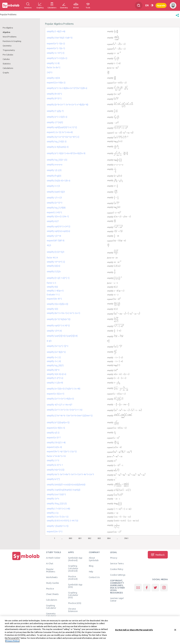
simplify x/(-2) (53, 433)
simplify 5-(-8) (53, 63)
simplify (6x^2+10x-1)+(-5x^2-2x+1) (63, 313)
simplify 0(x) (52, 287)
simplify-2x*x (53, 499)
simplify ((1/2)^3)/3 (56, 252)
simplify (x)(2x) (53, 266)
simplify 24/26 (53, 78)
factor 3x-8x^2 (54, 67)
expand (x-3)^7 (54, 438)
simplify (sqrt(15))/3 (56, 192)
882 (90, 538)
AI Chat (50, 564)
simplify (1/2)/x (54, 272)
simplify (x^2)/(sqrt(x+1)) (58, 422)
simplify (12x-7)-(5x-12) (58, 517)
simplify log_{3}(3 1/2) (57, 160)
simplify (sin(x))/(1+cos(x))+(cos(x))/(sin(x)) (66, 485)
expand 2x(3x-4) (54, 447)
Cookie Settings (118, 575)
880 (70, 538)
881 (80, 538)
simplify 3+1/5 (53, 186)
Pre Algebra (8, 28)
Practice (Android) (73, 578)
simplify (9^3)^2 (54, 98)
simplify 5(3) (52, 309)
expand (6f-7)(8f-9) (56, 241)
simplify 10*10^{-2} (56, 262)
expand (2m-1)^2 (55, 532)
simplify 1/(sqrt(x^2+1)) (58, 526)
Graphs (6, 73)
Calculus (6, 59)
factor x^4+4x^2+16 (56, 456)
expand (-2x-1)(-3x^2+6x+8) (60, 132)
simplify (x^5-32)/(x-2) (57, 58)
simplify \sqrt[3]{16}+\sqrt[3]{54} (62, 336)
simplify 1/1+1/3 (54, 198)
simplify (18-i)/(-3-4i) (56, 442)
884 (109, 538)
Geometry (7, 46)
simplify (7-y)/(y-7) (55, 111)
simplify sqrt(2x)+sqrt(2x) (58, 231)
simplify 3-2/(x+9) (55, 383)
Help (91, 572)
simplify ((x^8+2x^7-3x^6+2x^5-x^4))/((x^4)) (67, 105)
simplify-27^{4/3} (55, 122)
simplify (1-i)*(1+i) (55, 378)
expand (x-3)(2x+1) (55, 394)
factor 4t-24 (52, 258)
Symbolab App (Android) (75, 559)
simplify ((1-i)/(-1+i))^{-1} (58, 278)
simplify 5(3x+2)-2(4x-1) (58, 216)
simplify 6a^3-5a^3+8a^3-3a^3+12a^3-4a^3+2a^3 (70, 474)
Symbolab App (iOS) (75, 586)
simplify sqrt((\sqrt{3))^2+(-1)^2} (62, 127)
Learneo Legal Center (117, 599)
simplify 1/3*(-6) (54, 331)
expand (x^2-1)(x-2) (56, 44)
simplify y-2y (53, 513)
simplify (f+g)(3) (54, 176)
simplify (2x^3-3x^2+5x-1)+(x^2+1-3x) (65, 410)
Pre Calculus (8, 55)
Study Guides (52, 583)
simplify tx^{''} (53, 479)
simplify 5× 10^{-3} (56, 53)
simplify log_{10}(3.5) (57, 142)
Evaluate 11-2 (53, 295)
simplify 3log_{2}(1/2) (57, 504)
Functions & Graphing (12, 41)
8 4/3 (49, 341)
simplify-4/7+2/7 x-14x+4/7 (60, 405)
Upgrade (161, 5)
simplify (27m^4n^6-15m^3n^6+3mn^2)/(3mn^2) (70, 416)
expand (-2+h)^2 (54, 212)
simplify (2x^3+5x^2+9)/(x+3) (60, 399)
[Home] (26, 560)
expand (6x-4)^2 (54, 299)
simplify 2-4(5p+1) (55, 291)
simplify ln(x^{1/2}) (56, 470)
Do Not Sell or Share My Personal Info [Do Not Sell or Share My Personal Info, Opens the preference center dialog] (134, 631)
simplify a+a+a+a (55, 165)
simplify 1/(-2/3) (54, 170)
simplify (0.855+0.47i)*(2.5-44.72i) (62, 521)
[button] (177, 17)
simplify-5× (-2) (54, 357)
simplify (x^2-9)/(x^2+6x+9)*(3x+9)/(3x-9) (66, 153)
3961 (126, 538)
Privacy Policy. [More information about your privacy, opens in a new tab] (12, 642)
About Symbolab (94, 559)
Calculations (8, 68)
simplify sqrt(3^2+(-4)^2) (58, 326)
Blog (91, 566)
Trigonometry (9, 50)
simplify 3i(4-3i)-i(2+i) (56, 374)
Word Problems (10, 37)
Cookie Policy (117, 569)
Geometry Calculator (51, 615)
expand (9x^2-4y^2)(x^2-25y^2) (62, 451)
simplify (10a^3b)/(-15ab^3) (60, 38)
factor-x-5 (51, 283)
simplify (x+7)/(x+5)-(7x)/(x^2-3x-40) (64, 389)
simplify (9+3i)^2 (54, 94)
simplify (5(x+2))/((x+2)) (57, 304)
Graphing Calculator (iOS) (73, 595)
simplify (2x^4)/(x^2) (56, 352)
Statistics (7, 64)
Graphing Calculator (51, 607)
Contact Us (94, 577)
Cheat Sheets (52, 594)
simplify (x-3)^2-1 (55, 465)
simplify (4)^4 (53, 370)
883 (99, 538)
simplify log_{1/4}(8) (56, 208)
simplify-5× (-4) (54, 361)
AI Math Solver (53, 558)
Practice (50, 589)
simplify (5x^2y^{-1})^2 (58, 346)
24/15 (50, 72)
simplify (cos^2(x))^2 (56, 494)
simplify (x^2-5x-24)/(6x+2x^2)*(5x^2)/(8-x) (67, 88)
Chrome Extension (73, 610)
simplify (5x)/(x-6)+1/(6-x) (58, 181)
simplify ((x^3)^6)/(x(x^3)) (59, 319)
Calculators (52, 600)
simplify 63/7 (53, 221)
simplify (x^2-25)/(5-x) (57, 117)
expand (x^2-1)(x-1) (56, 48)
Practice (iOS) (75, 603)
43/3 (49, 245)
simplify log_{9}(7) (55, 365)
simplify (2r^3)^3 (55, 203)
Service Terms (117, 564)
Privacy (114, 558)
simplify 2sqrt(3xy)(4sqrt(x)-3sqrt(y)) (64, 490)
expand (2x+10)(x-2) (56, 83)
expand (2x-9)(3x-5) (56, 428)
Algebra (6, 32)
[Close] (175, 631)
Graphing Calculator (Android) (73, 568)
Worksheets (52, 577)
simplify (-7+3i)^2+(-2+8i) (58, 509)
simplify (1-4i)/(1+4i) (56, 31)
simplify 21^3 (53, 460)
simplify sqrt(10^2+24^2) (58, 226)
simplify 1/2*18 (54, 236)
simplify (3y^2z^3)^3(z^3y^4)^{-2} (63, 137)
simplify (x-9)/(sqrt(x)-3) (58, 147)
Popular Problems (51, 570)
